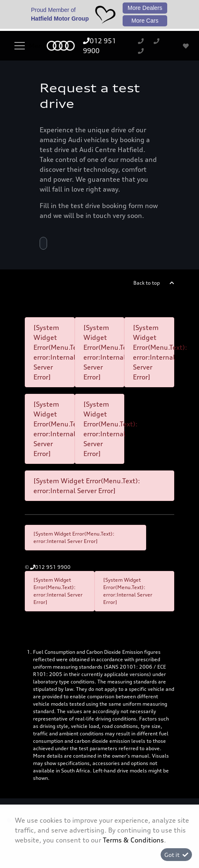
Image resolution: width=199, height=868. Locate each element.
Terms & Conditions (133, 840)
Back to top (147, 283)
